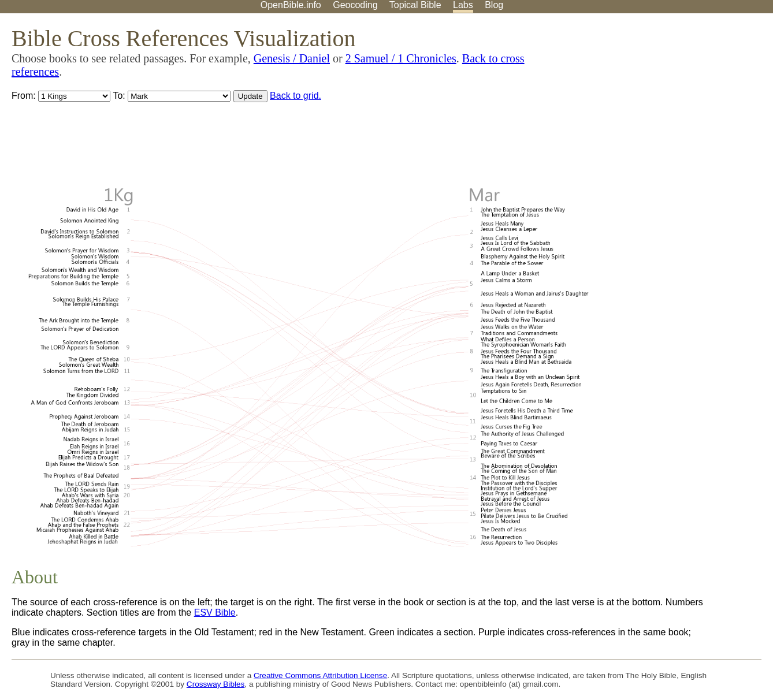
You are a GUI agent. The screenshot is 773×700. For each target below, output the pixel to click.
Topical (415, 5)
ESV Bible (215, 612)
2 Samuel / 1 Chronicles (401, 58)
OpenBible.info (291, 5)
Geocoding (355, 5)
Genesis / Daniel (292, 58)
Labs (463, 5)
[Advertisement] (656, 103)
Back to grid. (296, 96)
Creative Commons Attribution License (320, 675)
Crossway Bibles (215, 684)
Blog (494, 5)
